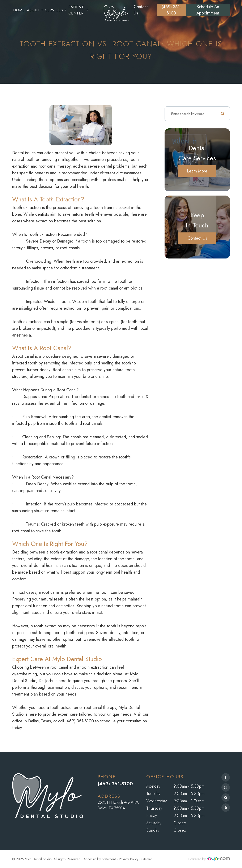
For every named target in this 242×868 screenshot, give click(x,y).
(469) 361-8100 (171, 10)
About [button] (35, 10)
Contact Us (141, 10)
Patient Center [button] (78, 10)
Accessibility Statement (100, 859)
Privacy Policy (129, 859)
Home (19, 10)
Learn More (197, 171)
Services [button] (56, 10)
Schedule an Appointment (208, 10)
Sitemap (147, 859)
